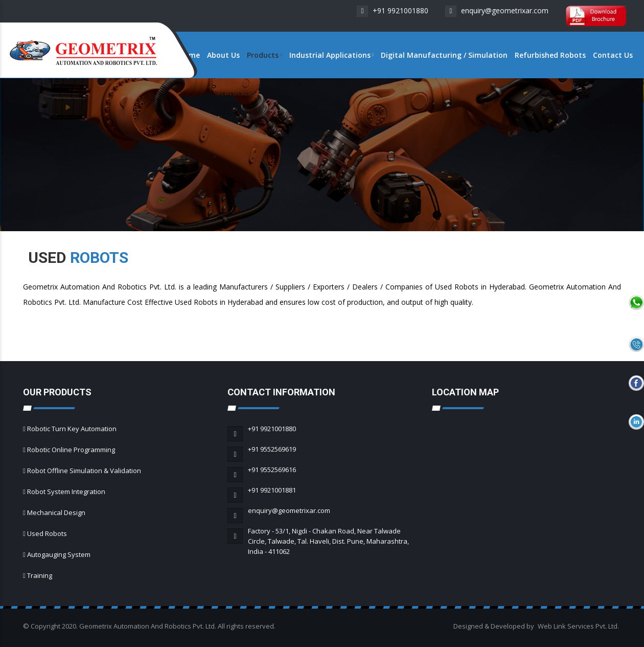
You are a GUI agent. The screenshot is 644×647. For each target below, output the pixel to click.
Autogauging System (59, 554)
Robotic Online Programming (71, 450)
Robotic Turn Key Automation (72, 429)
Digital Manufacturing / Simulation (444, 55)
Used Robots (47, 533)
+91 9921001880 (393, 10)
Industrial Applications (331, 55)
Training (40, 575)
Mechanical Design (56, 512)
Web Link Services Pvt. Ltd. (578, 626)
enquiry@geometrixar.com (497, 10)
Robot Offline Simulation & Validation (84, 471)
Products (264, 55)
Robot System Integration (66, 492)
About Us (223, 55)
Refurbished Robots (550, 55)
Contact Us (613, 55)
